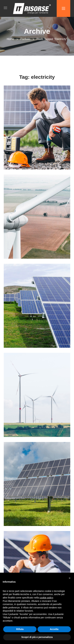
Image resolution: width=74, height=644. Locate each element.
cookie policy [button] (46, 598)
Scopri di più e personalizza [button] (37, 637)
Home (10, 39)
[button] (70, 578)
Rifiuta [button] (20, 629)
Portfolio (25, 39)
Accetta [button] (54, 629)
